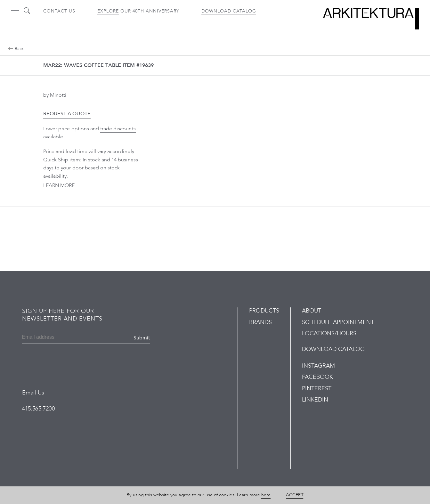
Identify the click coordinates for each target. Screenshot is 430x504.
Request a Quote (67, 114)
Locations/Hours (329, 333)
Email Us (33, 393)
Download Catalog (229, 11)
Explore (108, 11)
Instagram (318, 366)
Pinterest (317, 389)
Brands (260, 322)
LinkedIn (315, 400)
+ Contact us (57, 11)
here (266, 495)
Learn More (59, 185)
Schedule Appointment (338, 322)
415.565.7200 (38, 409)
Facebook (317, 377)
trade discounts (118, 129)
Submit (142, 338)
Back (16, 49)
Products (264, 311)
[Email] (53, 338)
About (312, 311)
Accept (295, 495)
